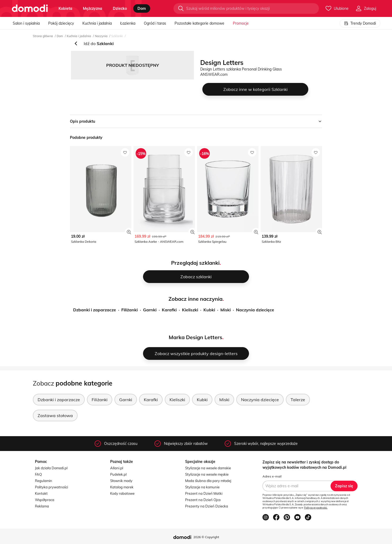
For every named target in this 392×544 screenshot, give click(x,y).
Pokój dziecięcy (61, 23)
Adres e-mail (272, 476)
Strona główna (43, 36)
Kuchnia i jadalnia (97, 23)
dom (142, 8)
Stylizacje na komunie (202, 487)
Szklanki (117, 36)
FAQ (38, 474)
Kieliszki (190, 310)
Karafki (169, 310)
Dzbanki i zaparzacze (95, 310)
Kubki (209, 310)
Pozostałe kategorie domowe (199, 23)
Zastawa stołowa (55, 415)
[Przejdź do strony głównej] (30, 8)
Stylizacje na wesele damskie (208, 468)
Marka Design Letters (195, 337)
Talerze (298, 400)
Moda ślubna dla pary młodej (208, 481)
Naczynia (101, 36)
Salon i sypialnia (26, 23)
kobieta (65, 8)
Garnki (150, 310)
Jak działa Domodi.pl (51, 468)
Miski (226, 310)
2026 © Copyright (206, 537)
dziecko (120, 8)
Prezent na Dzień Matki (204, 493)
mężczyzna (93, 8)
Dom (60, 36)
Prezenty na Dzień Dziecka (207, 506)
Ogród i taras (155, 23)
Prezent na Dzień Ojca (203, 500)
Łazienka (128, 23)
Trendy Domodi (360, 23)
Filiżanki (130, 310)
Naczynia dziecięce (255, 310)
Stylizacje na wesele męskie (207, 474)
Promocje (241, 23)
